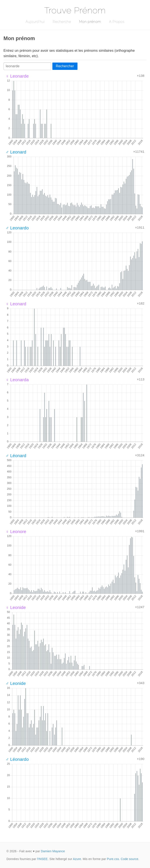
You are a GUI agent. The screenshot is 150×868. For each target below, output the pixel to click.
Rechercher (65, 66)
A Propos (117, 22)
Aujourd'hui (35, 22)
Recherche (62, 22)
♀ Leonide (16, 607)
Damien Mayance (53, 851)
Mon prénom (90, 22)
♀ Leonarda (17, 380)
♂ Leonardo (17, 228)
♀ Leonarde (17, 76)
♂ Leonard (16, 152)
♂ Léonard (16, 456)
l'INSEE (42, 859)
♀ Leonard (16, 304)
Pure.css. (113, 859)
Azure (77, 859)
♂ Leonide (16, 683)
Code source (130, 859)
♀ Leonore (16, 532)
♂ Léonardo (17, 759)
